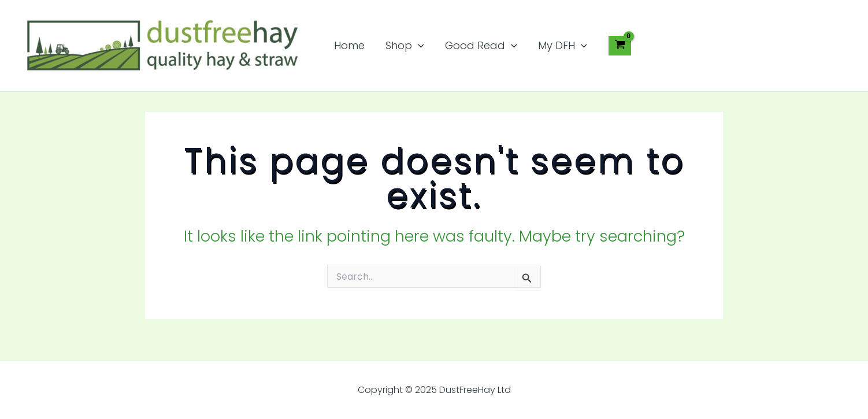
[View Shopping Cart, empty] (620, 46)
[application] (418, 46)
